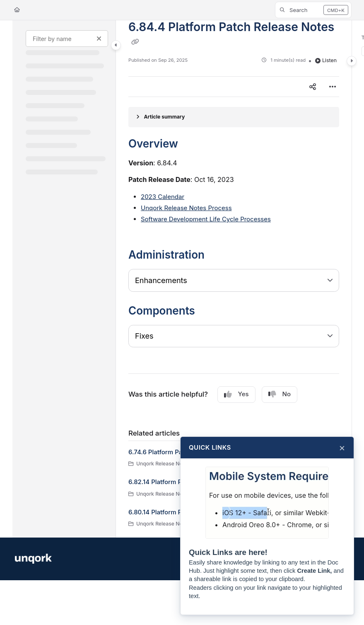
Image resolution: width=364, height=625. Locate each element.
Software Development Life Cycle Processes (206, 219)
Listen (326, 60)
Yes (236, 394)
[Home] (17, 10)
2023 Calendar (163, 197)
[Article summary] (234, 117)
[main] (234, 279)
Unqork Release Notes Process (186, 208)
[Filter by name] (67, 39)
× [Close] (342, 448)
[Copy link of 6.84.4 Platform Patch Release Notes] (135, 42)
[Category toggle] (116, 45)
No (280, 394)
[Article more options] (333, 87)
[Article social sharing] (313, 87)
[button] (313, 10)
